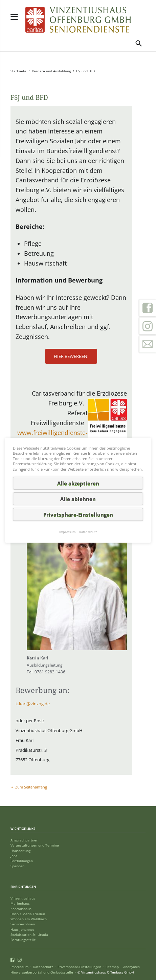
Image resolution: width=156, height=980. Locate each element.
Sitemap (112, 967)
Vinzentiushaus (23, 898)
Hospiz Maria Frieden (28, 914)
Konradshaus (21, 909)
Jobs (14, 856)
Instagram (148, 326)
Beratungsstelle (23, 940)
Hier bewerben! (71, 356)
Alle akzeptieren (78, 483)
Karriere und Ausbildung (51, 71)
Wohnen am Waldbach (29, 919)
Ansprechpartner (24, 840)
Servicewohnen (23, 924)
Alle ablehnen (78, 499)
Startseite (18, 71)
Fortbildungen (22, 861)
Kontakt (148, 344)
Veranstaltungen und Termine (35, 845)
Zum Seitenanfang (31, 787)
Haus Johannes (23, 930)
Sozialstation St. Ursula (29, 935)
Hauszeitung (20, 851)
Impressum (19, 967)
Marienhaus (20, 903)
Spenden (17, 866)
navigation (14, 17)
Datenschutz (43, 967)
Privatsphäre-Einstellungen (79, 967)
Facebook (148, 308)
